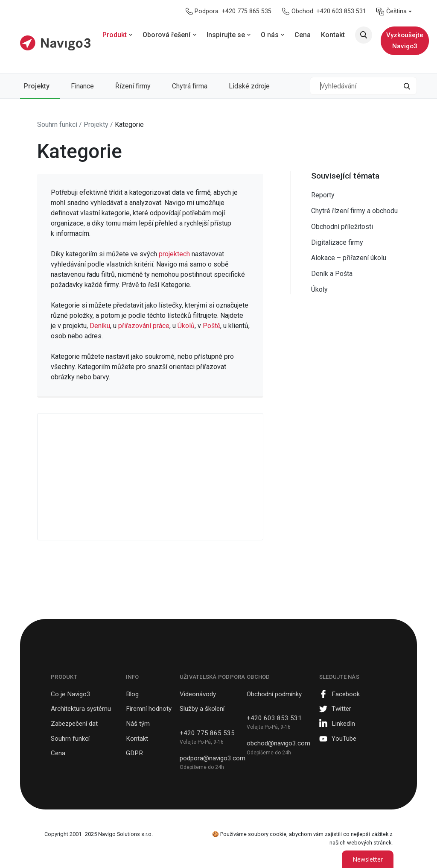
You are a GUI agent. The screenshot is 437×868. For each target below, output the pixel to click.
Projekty (37, 86)
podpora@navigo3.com (213, 758)
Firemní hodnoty (149, 709)
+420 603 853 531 (274, 718)
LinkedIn (343, 724)
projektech (175, 254)
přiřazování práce (144, 326)
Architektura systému (81, 709)
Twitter (341, 709)
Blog (132, 694)
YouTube (344, 739)
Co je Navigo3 (71, 694)
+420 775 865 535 (207, 733)
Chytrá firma (190, 86)
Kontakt (137, 739)
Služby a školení (202, 709)
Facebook (346, 694)
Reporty (323, 195)
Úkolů (186, 326)
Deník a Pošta (332, 274)
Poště (211, 326)
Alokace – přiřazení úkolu (349, 258)
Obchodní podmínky (274, 694)
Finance (82, 86)
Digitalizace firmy (337, 242)
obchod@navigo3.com (278, 743)
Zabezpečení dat (74, 724)
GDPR (134, 753)
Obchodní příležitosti (342, 227)
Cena (58, 753)
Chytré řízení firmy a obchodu (354, 211)
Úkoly (319, 289)
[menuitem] (394, 12)
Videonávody (198, 694)
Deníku (100, 326)
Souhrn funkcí (70, 739)
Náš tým (138, 724)
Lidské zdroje (249, 86)
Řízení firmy (133, 86)
